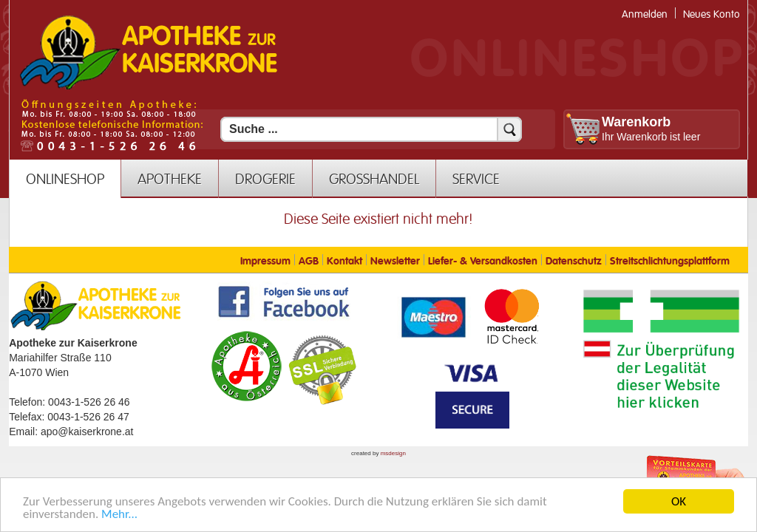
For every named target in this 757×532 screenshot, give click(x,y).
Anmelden (645, 14)
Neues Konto (712, 14)
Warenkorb (636, 122)
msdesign (393, 453)
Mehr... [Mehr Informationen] (119, 517)
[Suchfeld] (371, 129)
